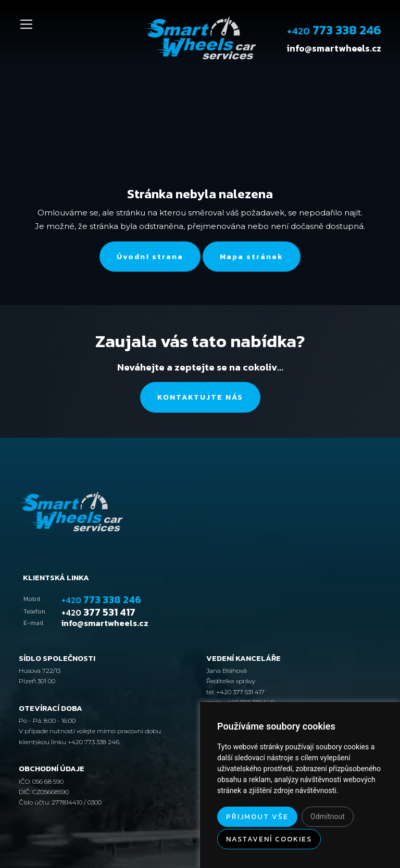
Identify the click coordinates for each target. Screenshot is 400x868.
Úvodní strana (150, 257)
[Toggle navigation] (26, 24)
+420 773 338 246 (93, 742)
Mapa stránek (252, 257)
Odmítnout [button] (328, 816)
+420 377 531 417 (240, 692)
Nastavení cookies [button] (269, 839)
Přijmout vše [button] (257, 817)
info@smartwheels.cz (334, 48)
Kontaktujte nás (200, 397)
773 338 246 (334, 30)
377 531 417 (98, 612)
